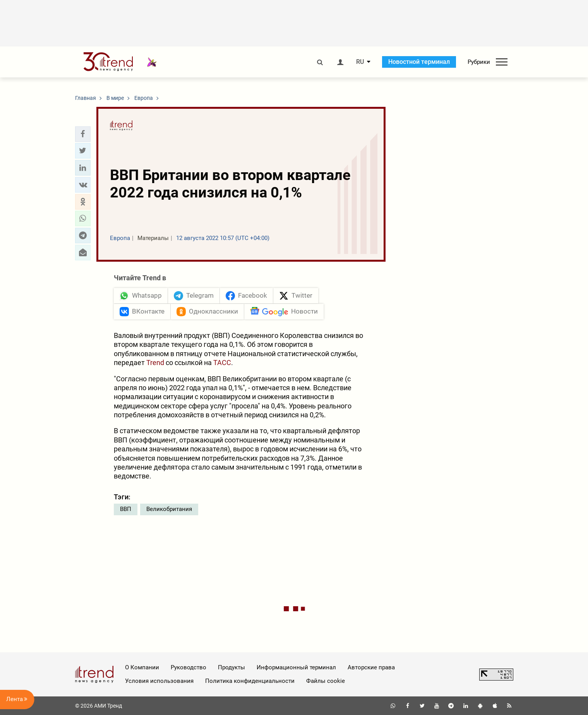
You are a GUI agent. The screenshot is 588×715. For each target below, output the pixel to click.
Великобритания (169, 509)
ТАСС (222, 363)
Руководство (189, 667)
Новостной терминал (419, 62)
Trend (155, 363)
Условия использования (159, 681)
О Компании (142, 667)
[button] (83, 134)
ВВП (126, 509)
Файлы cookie (326, 681)
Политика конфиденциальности (250, 681)
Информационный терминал (296, 667)
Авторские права (371, 667)
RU (360, 62)
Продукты (231, 667)
